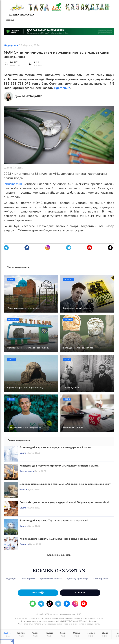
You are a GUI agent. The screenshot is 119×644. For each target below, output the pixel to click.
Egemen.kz (62, 88)
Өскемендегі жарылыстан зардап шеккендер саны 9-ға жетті (57, 447)
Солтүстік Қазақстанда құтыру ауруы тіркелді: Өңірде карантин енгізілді (64, 502)
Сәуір (63, 635)
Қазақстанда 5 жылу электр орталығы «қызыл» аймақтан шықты (59, 466)
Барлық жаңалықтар (59, 555)
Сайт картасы (100, 579)
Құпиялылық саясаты (51, 579)
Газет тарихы (28, 579)
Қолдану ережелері (78, 579)
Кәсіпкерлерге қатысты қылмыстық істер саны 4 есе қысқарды (58, 539)
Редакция (11, 579)
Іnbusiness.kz (13, 184)
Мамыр (77, 635)
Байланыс (80, 593)
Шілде (105, 635)
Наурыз (49, 635)
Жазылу (38, 593)
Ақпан (35, 635)
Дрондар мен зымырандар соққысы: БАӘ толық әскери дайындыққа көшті (65, 484)
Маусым (91, 635)
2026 (7, 635)
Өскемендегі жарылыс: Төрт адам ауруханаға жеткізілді (54, 521)
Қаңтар (21, 635)
